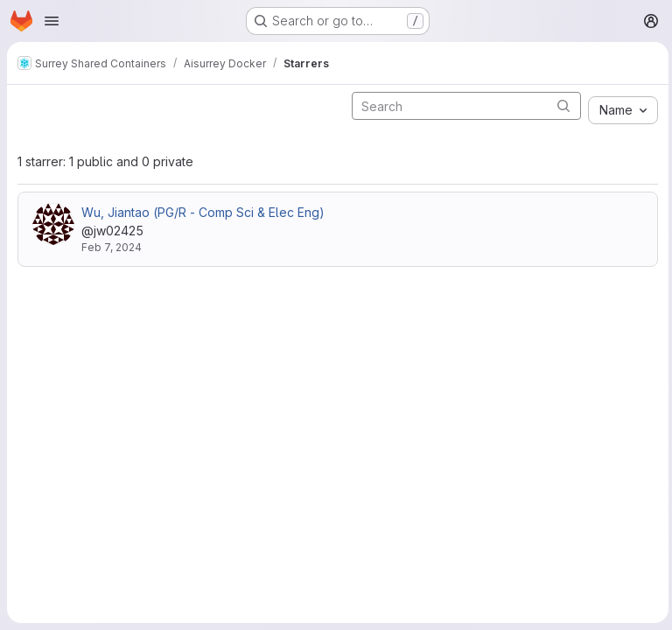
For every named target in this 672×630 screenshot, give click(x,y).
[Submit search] (560, 105)
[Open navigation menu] (52, 21)
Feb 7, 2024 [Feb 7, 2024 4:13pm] (112, 247)
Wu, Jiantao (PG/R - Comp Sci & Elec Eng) (203, 212)
